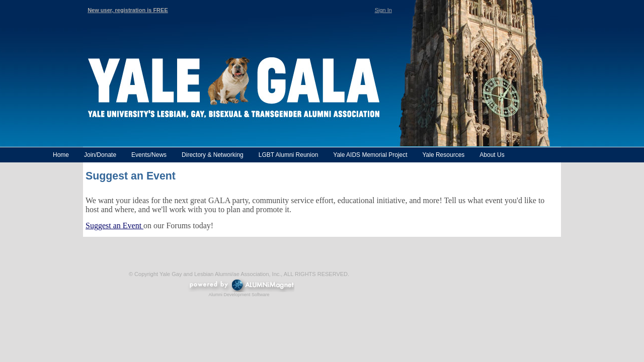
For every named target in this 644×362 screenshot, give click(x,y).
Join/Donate (100, 155)
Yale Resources (443, 155)
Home (61, 155)
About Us (492, 155)
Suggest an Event (114, 225)
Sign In (383, 10)
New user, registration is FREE (128, 10)
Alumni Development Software (239, 295)
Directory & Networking (213, 155)
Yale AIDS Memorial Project (370, 155)
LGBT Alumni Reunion (289, 155)
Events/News (149, 155)
